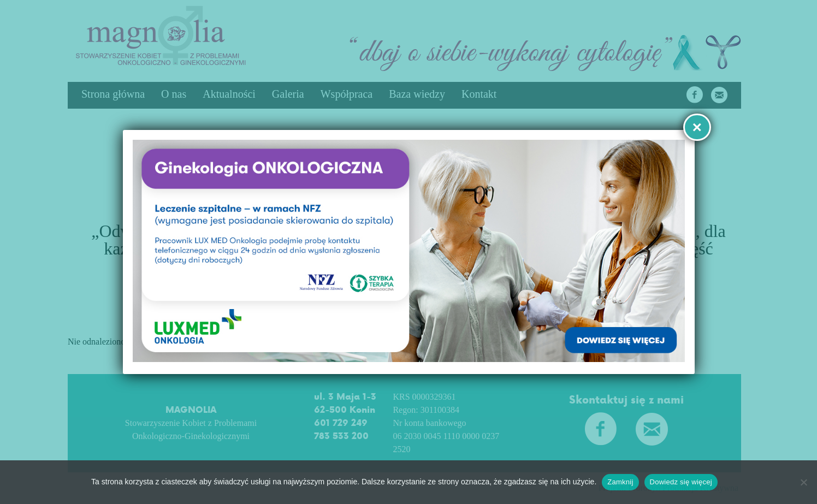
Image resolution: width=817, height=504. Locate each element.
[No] (803, 482)
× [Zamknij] (697, 127)
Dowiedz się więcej (683, 482)
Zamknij (622, 482)
